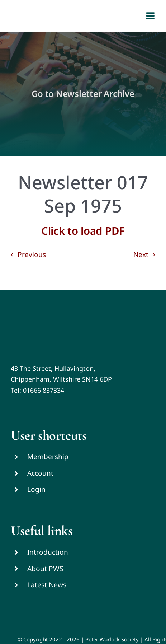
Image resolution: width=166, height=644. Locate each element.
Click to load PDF (83, 231)
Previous (32, 255)
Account (40, 473)
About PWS (45, 569)
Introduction (48, 552)
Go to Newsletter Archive (83, 94)
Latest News (47, 585)
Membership (48, 457)
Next (141, 255)
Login (36, 489)
